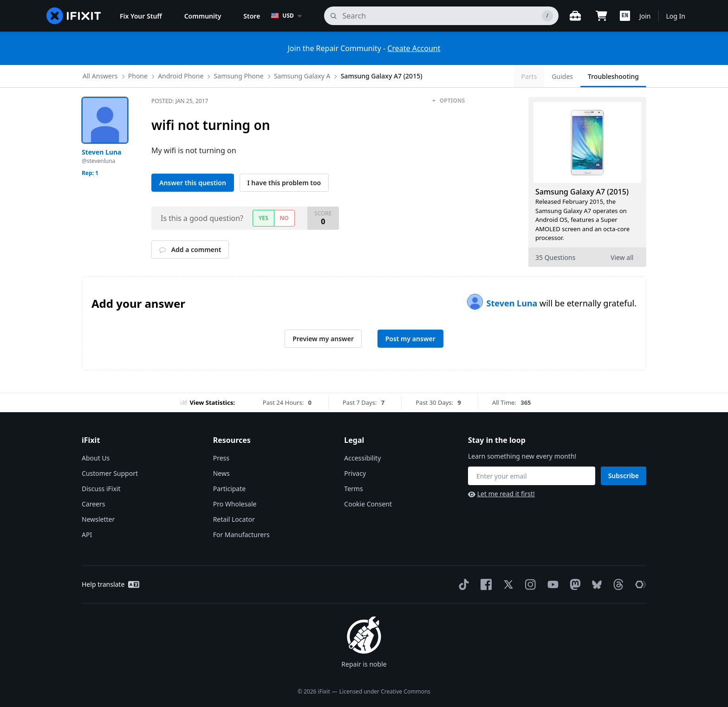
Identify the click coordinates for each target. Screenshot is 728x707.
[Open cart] (601, 16)
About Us (96, 458)
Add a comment (190, 250)
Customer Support (110, 473)
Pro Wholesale (235, 504)
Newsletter (98, 519)
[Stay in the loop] (532, 476)
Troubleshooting (613, 76)
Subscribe (624, 476)
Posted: (180, 101)
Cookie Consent (368, 504)
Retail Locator (234, 519)
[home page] (74, 16)
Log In (676, 16)
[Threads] (617, 584)
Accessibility (362, 458)
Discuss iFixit (101, 489)
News (221, 473)
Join (645, 16)
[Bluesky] (595, 585)
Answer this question (193, 183)
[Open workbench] (575, 16)
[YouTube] (551, 584)
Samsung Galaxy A (302, 76)
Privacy (355, 473)
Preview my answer (323, 339)
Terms (353, 489)
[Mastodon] (573, 584)
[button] (625, 16)
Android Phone (181, 76)
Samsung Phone (239, 76)
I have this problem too (284, 183)
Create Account (414, 48)
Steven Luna (513, 303)
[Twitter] (507, 584)
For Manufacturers (241, 535)
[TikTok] (462, 584)
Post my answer (410, 339)
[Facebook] (484, 584)
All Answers (100, 76)
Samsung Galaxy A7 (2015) (382, 76)
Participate (230, 489)
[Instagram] (529, 584)
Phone (138, 76)
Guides (562, 76)
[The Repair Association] (639, 584)
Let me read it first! (501, 494)
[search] (441, 16)
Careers (93, 504)
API (87, 535)
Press (221, 458)
